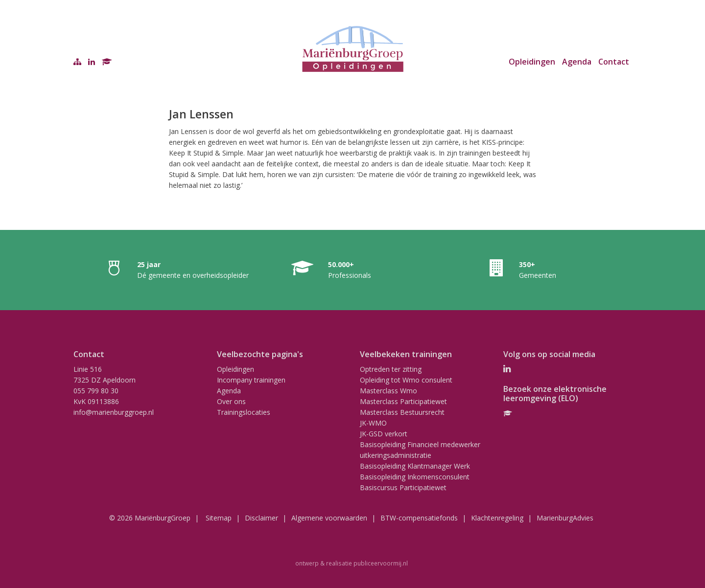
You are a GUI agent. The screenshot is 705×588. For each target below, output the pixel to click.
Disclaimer (261, 518)
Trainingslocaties (244, 412)
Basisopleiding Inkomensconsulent (415, 477)
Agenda (577, 62)
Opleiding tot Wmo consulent (406, 380)
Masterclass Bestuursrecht (402, 412)
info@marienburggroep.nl (114, 412)
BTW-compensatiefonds (419, 518)
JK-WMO (373, 423)
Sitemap (219, 518)
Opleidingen (532, 62)
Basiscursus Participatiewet (403, 487)
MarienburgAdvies (565, 518)
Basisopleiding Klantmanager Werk (415, 466)
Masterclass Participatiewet (403, 401)
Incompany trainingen (251, 380)
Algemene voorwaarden (329, 518)
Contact (614, 62)
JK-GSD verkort (384, 434)
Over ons (231, 401)
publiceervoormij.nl (381, 563)
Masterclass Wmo (388, 391)
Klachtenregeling (497, 518)
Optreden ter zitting (391, 369)
